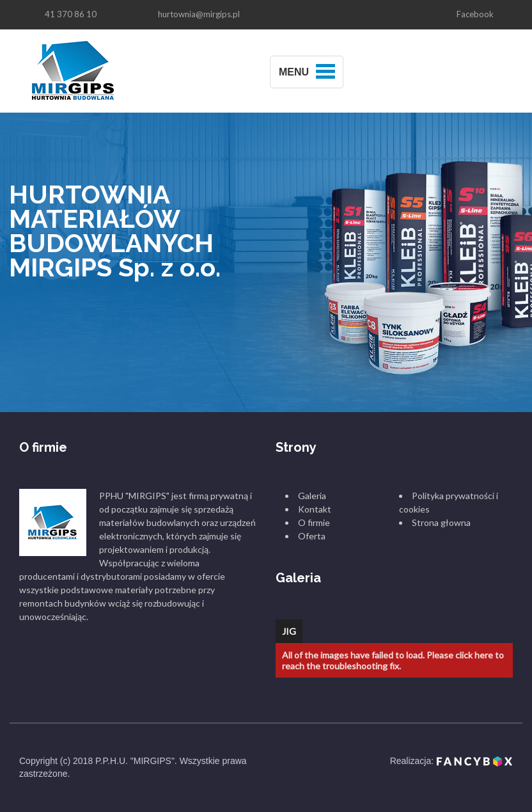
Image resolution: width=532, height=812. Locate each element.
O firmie (314, 522)
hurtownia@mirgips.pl (199, 14)
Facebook (475, 14)
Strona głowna (441, 522)
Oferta (312, 536)
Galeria (312, 496)
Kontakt (315, 509)
